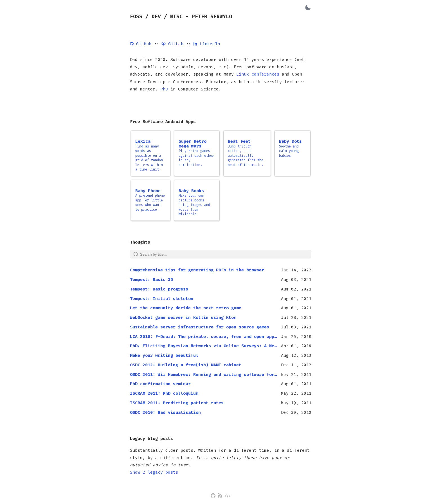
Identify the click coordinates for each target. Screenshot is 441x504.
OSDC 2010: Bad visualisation (165, 412)
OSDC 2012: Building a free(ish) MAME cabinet (186, 365)
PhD (164, 89)
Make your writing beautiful (164, 355)
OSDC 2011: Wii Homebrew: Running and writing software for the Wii (203, 374)
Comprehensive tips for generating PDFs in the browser (197, 270)
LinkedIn (207, 44)
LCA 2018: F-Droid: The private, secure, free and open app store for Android (203, 337)
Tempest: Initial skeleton (162, 299)
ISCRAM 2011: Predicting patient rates (177, 403)
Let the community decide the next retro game (186, 308)
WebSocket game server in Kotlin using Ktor (183, 317)
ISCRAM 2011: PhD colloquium (164, 393)
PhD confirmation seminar (160, 384)
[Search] (221, 254)
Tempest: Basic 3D (151, 280)
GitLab (172, 44)
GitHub (141, 44)
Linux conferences (258, 74)
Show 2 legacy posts (154, 472)
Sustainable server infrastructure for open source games (200, 327)
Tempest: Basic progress (159, 289)
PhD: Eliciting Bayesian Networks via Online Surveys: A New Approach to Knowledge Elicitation (203, 346)
